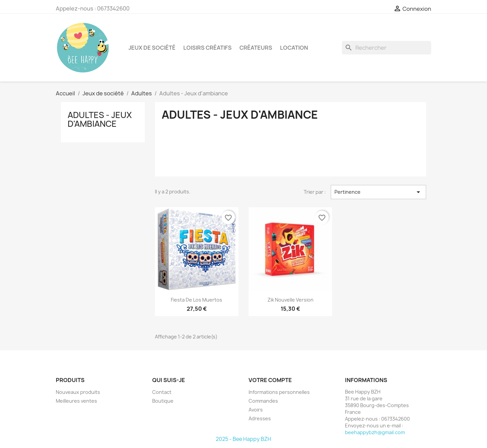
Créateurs (256, 48)
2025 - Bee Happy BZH (243, 439)
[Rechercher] (387, 48)
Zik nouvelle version (291, 300)
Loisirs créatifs (207, 48)
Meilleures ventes (76, 401)
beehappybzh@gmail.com (375, 432)
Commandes (263, 401)
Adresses (260, 418)
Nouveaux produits (78, 392)
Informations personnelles (279, 392)
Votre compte (270, 380)
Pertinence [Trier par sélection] (378, 192)
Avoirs (256, 410)
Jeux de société (152, 48)
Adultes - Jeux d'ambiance (100, 119)
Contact (162, 392)
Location (294, 48)
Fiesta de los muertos (196, 300)
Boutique (163, 401)
